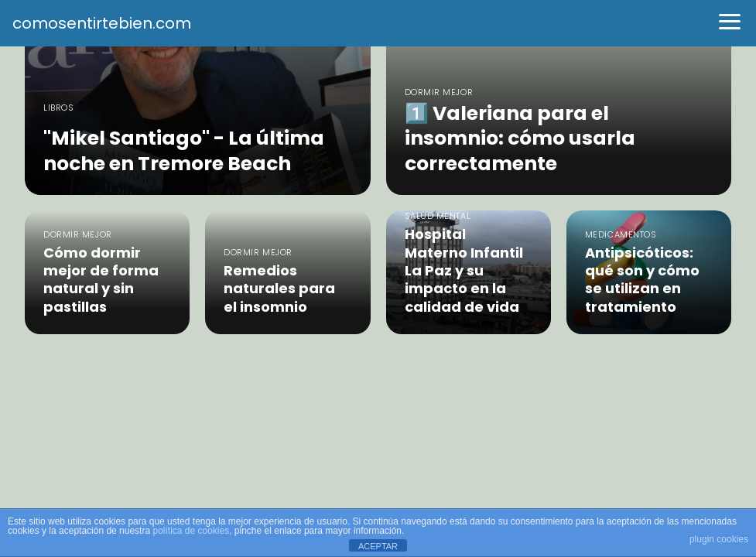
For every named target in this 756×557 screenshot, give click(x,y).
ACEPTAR (378, 546)
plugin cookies (719, 539)
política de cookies (191, 531)
